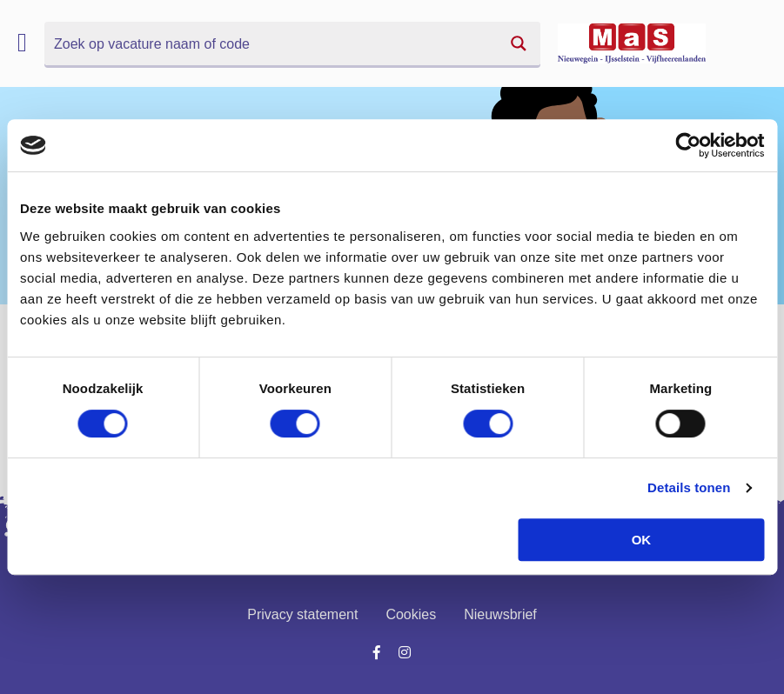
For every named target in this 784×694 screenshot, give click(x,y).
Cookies (411, 614)
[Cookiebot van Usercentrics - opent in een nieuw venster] (688, 145)
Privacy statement (302, 614)
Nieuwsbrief (500, 614)
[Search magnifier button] (519, 43)
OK (642, 540)
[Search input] (271, 43)
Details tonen (689, 487)
